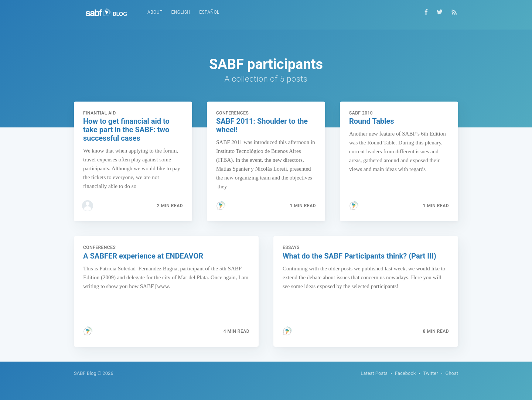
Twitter (430, 373)
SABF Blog (85, 373)
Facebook (405, 373)
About (155, 12)
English (181, 12)
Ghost (452, 373)
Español (209, 12)
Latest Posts (374, 373)
